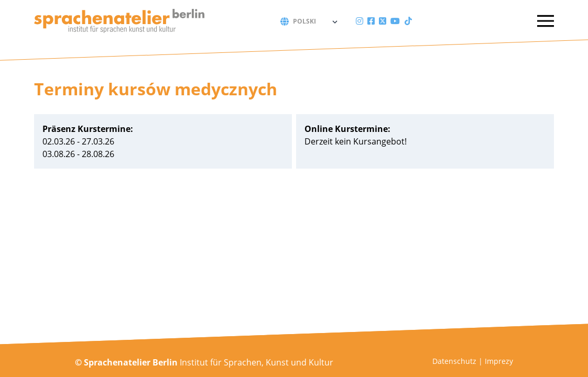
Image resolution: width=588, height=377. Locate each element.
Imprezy (499, 361)
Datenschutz (454, 361)
